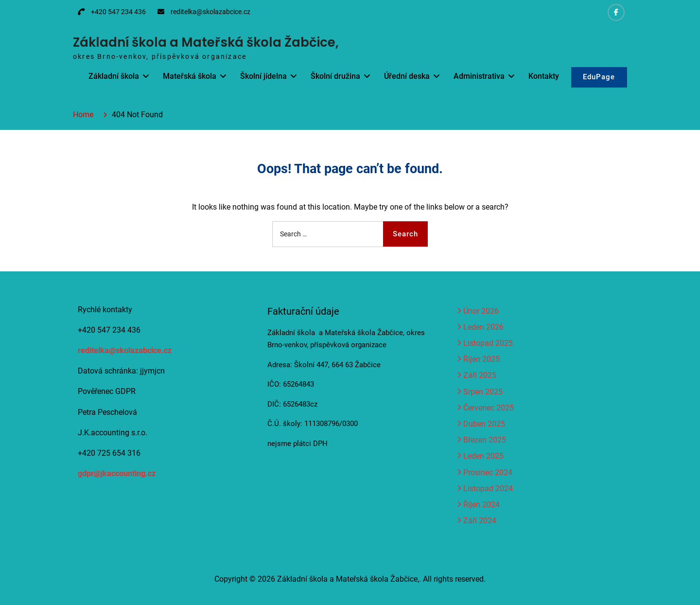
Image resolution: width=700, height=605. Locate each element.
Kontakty (543, 76)
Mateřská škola (189, 76)
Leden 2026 (483, 327)
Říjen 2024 (481, 505)
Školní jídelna (263, 76)
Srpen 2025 (483, 392)
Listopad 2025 (488, 343)
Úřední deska (406, 76)
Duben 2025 (484, 424)
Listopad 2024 (488, 489)
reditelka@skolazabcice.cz (210, 12)
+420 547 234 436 (118, 12)
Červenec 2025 (489, 408)
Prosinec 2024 (488, 472)
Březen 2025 (485, 440)
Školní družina (335, 76)
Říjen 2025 (481, 359)
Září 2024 (480, 521)
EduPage (599, 77)
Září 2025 (480, 375)
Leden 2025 (483, 456)
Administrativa (479, 76)
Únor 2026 (481, 311)
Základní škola (113, 76)
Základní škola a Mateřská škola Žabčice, (206, 42)
